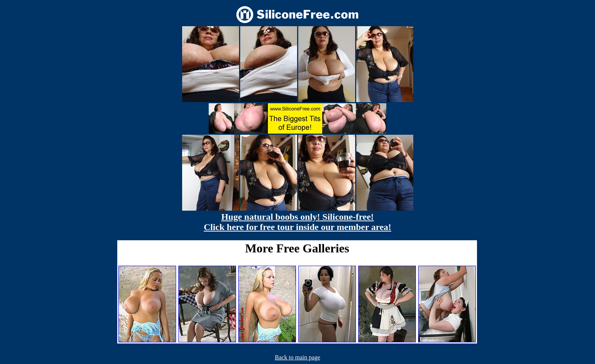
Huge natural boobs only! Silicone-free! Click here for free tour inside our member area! (297, 222)
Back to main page (297, 357)
